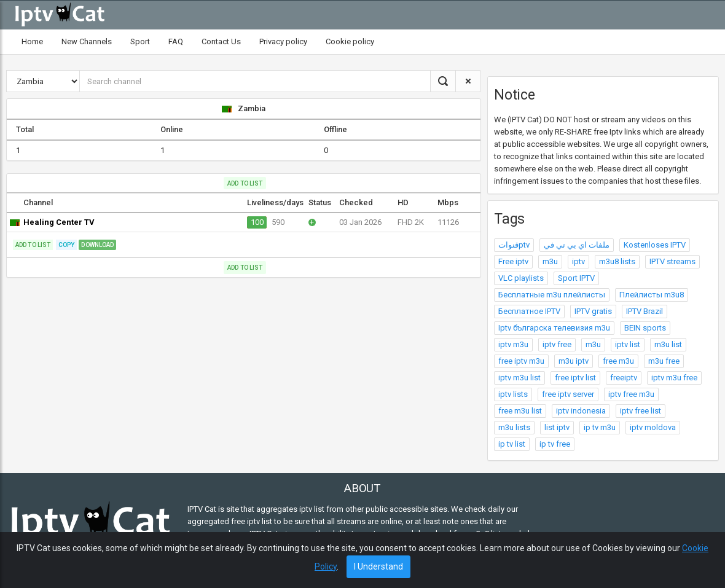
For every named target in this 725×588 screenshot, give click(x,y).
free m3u (618, 361)
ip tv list (512, 444)
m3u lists (514, 427)
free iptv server (568, 394)
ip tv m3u (600, 427)
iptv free (557, 344)
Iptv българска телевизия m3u (554, 328)
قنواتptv (514, 245)
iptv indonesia (581, 411)
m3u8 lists (617, 261)
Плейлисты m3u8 (652, 295)
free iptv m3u (521, 361)
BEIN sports (645, 328)
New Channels (87, 41)
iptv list (628, 344)
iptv (578, 261)
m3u (550, 261)
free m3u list (520, 411)
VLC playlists (521, 278)
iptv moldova (653, 427)
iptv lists (513, 394)
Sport (140, 41)
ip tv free (555, 444)
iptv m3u (513, 344)
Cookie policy (350, 41)
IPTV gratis (593, 311)
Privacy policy (283, 41)
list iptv (557, 427)
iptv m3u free (674, 378)
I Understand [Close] (378, 566)
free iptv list (575, 378)
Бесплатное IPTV (529, 311)
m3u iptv (574, 361)
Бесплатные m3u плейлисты (552, 295)
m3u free (664, 361)
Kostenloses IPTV (655, 245)
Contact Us (221, 41)
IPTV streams (672, 261)
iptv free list (641, 411)
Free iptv (513, 261)
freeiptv (624, 378)
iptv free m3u (631, 394)
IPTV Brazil (645, 311)
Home (32, 41)
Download (97, 245)
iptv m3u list (519, 378)
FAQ (176, 41)
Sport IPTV (576, 278)
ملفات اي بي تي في (577, 245)
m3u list (668, 344)
